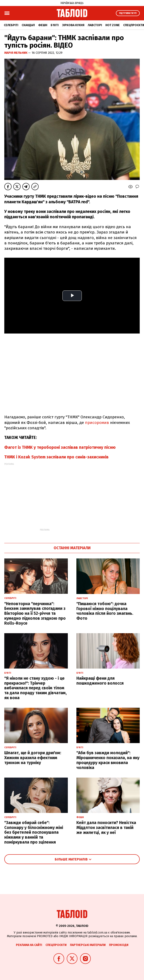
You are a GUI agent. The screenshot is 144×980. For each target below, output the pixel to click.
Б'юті (55, 25)
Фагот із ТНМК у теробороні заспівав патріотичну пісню (60, 447)
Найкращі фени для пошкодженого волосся (100, 681)
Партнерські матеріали (88, 945)
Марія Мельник (16, 53)
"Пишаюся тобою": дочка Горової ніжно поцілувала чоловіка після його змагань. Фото (105, 611)
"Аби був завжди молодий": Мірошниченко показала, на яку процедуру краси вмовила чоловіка (108, 760)
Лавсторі (95, 25)
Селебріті (11, 25)
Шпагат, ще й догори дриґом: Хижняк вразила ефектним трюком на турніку (33, 758)
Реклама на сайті (29, 945)
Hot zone (113, 25)
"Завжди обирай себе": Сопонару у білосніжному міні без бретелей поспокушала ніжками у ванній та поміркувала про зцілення (34, 832)
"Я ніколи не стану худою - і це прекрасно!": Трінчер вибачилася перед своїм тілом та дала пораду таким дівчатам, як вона (36, 688)
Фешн (43, 25)
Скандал (28, 25)
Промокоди (119, 945)
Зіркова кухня (73, 25)
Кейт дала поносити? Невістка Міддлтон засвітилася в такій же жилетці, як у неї (106, 828)
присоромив (97, 423)
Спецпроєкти (56, 945)
